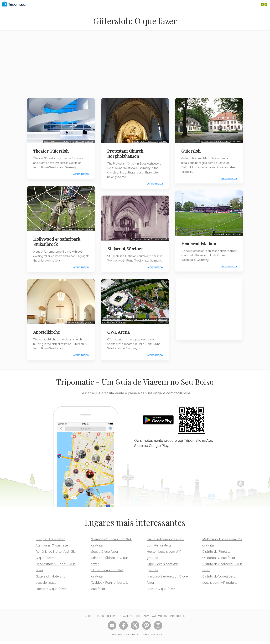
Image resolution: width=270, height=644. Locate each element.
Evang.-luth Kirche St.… (142, 238)
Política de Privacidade (120, 619)
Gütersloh (191, 150)
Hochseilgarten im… (71, 228)
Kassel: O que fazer (161, 591)
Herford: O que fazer (51, 591)
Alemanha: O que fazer (52, 548)
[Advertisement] (135, 67)
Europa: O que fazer (50, 542)
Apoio (89, 619)
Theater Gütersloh (51, 150)
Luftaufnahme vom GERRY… (117, 322)
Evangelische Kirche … (145, 141)
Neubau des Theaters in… (56, 141)
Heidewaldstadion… (223, 233)
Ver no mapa (80, 173)
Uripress (89, 228)
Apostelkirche (47, 330)
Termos (99, 619)
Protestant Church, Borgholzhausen (126, 153)
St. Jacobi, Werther (126, 247)
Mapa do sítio (177, 619)
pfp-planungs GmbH (82, 141)
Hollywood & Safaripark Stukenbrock (57, 240)
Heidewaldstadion (199, 242)
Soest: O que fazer (105, 554)
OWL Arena (119, 335)
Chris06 (163, 141)
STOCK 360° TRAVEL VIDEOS (151, 619)
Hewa (90, 321)
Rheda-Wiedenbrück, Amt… (215, 141)
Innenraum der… (76, 321)
